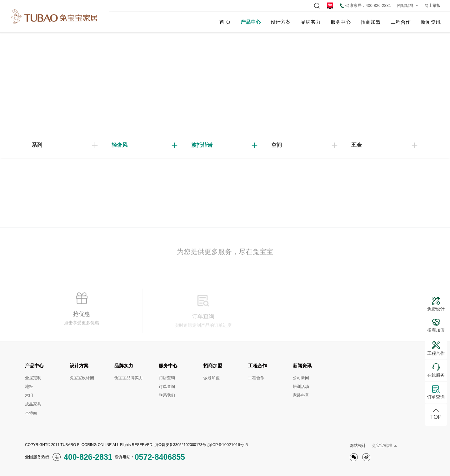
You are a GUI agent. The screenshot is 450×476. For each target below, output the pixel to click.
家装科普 (301, 395)
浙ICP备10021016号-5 (227, 445)
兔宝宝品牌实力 (129, 378)
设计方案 (281, 22)
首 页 (225, 22)
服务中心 (341, 22)
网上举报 (432, 5)
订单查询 (167, 387)
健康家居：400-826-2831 (365, 6)
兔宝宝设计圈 (82, 378)
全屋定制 (33, 378)
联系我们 (167, 395)
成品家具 (33, 404)
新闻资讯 (431, 22)
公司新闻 (301, 378)
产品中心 (251, 22)
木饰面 (31, 413)
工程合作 (401, 22)
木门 (29, 395)
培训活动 (301, 387)
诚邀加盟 (212, 378)
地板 (29, 387)
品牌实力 (311, 22)
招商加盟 (371, 22)
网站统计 (358, 446)
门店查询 (167, 378)
